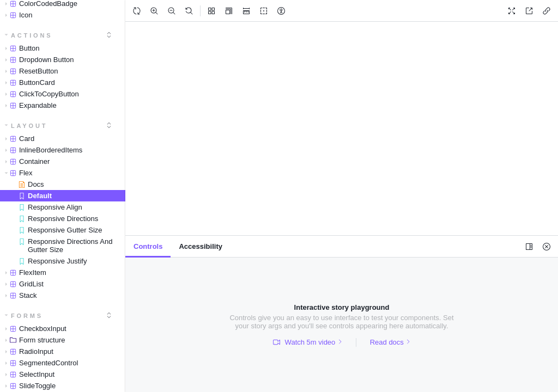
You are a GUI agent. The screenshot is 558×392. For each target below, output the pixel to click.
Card (18, 139)
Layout (26, 126)
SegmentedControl (40, 363)
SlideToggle (28, 386)
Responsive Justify (53, 261)
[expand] (109, 35)
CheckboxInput (34, 329)
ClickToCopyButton (40, 94)
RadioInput (27, 351)
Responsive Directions (58, 219)
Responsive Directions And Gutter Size (65, 246)
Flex (17, 173)
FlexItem (24, 272)
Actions (29, 35)
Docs (31, 184)
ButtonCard (28, 82)
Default (35, 196)
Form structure (33, 340)
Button (20, 48)
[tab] (148, 247)
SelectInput (28, 374)
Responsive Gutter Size (60, 230)
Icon (17, 15)
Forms (24, 316)
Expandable (29, 105)
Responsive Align (50, 207)
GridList (22, 284)
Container (25, 161)
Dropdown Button (37, 60)
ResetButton (30, 71)
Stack (19, 295)
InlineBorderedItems (42, 150)
